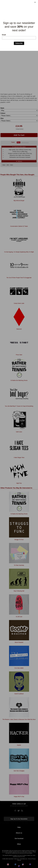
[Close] (35, 2)
